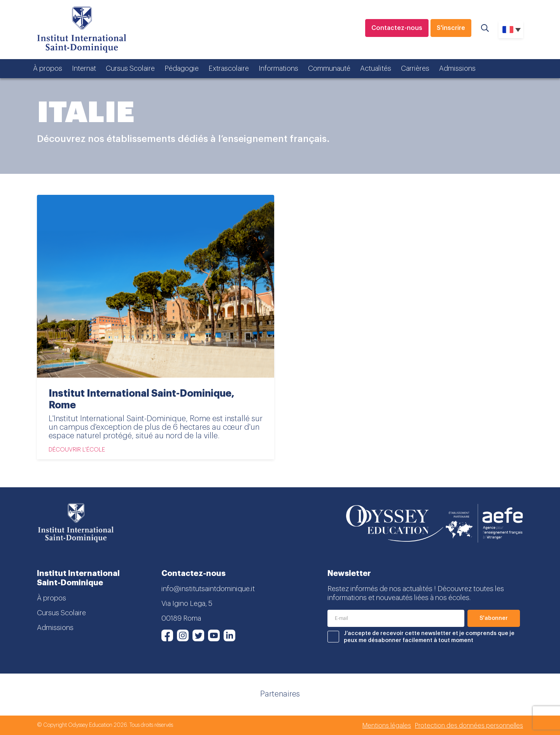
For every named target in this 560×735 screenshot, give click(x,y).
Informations (278, 68)
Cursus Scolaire (130, 68)
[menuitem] (511, 30)
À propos (48, 68)
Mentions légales (387, 726)
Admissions (457, 68)
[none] (511, 30)
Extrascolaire (229, 68)
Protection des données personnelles (469, 726)
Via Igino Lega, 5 (187, 604)
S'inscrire (451, 28)
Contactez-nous (397, 28)
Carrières (415, 68)
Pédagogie (182, 68)
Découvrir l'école (77, 450)
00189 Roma (181, 618)
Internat (84, 68)
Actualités (376, 68)
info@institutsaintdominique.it (208, 589)
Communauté (329, 68)
